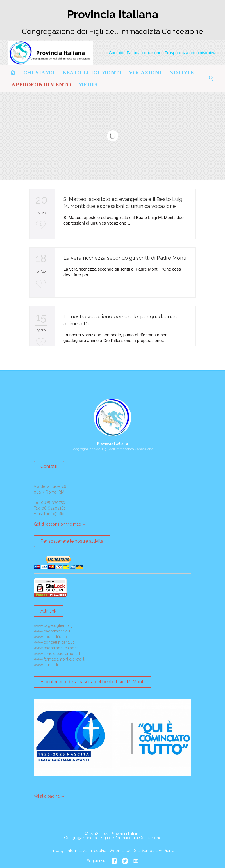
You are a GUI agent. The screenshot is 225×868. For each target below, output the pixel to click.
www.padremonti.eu (52, 631)
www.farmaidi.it (47, 665)
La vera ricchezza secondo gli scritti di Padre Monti (125, 258)
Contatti (116, 53)
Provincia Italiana (125, 834)
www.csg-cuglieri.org (53, 625)
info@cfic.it (57, 514)
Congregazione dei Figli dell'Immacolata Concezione (113, 838)
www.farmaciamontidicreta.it (59, 659)
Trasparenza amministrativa (191, 53)
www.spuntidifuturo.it (53, 637)
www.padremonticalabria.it (58, 648)
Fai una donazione (144, 53)
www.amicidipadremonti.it (57, 654)
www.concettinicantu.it (54, 642)
